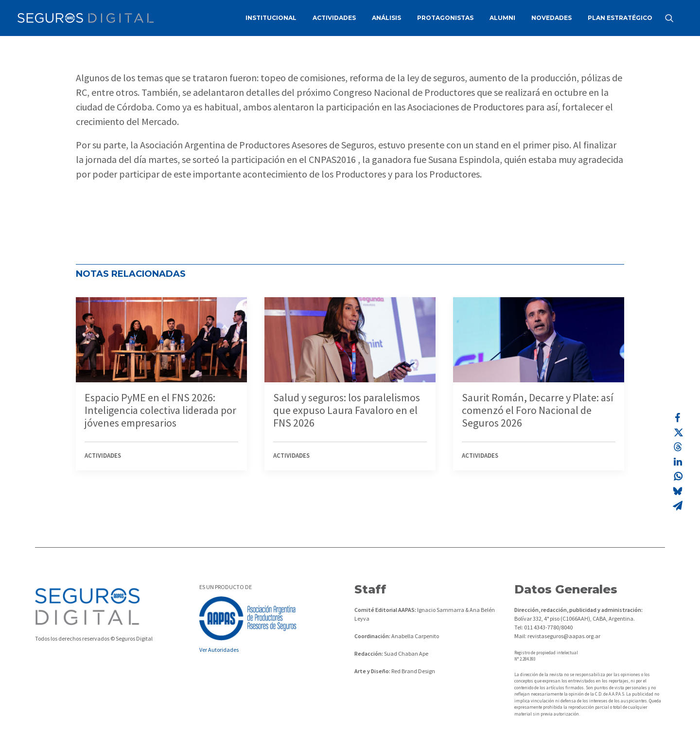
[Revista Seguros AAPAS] (86, 18)
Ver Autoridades (219, 650)
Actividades (103, 456)
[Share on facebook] (678, 418)
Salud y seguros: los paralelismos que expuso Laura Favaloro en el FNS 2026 (347, 410)
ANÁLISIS (386, 18)
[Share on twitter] (678, 432)
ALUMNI (502, 18)
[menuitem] (271, 18)
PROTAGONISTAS (445, 18)
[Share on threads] (678, 447)
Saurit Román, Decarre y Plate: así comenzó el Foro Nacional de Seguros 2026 (538, 410)
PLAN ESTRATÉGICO (620, 18)
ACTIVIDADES (334, 18)
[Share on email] (678, 505)
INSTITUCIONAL (271, 18)
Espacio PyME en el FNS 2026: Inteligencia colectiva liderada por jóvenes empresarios (160, 410)
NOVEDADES (551, 18)
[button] (674, 18)
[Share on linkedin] (678, 462)
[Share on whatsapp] (678, 476)
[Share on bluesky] (678, 491)
